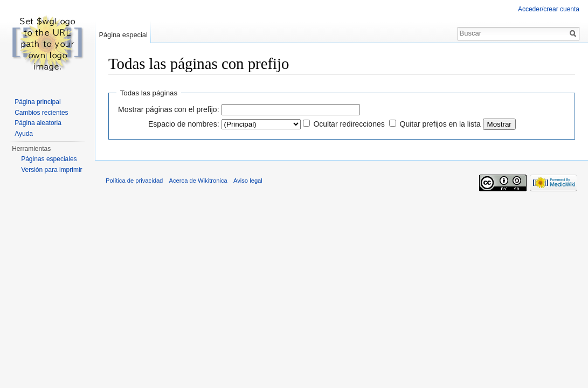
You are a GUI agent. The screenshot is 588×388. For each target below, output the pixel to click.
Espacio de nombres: (184, 124)
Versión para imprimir (51, 170)
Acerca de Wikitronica (198, 181)
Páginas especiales (49, 159)
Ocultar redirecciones (349, 124)
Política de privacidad (134, 181)
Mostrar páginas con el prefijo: (169, 109)
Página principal (37, 102)
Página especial (123, 35)
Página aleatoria (38, 123)
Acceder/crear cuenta (549, 9)
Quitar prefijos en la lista (440, 124)
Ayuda (24, 134)
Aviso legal (248, 181)
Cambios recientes (41, 113)
